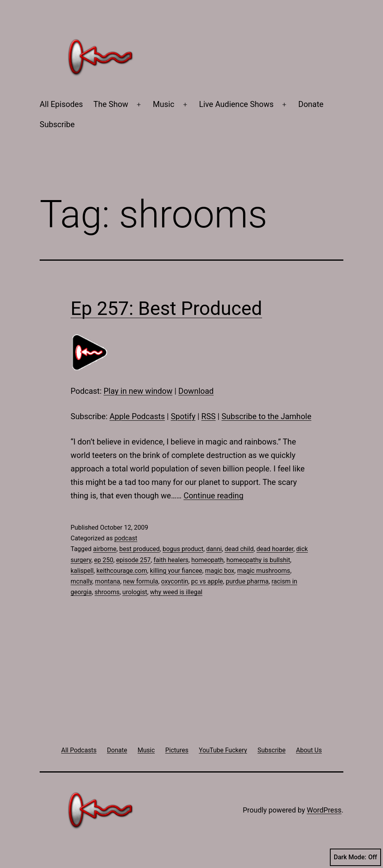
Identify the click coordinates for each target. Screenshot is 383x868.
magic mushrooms (264, 571)
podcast (126, 538)
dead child (239, 549)
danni (214, 549)
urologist (135, 592)
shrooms (107, 592)
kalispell (82, 571)
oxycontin (175, 581)
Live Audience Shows (236, 104)
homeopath (207, 560)
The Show (111, 104)
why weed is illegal (176, 592)
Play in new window (138, 391)
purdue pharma (247, 581)
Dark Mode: (355, 857)
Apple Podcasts (137, 416)
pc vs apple (207, 581)
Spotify (183, 416)
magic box (220, 571)
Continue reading (214, 496)
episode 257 (133, 560)
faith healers (171, 560)
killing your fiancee (176, 571)
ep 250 (103, 560)
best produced (140, 549)
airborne (105, 549)
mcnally (81, 581)
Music (164, 104)
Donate (311, 104)
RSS (209, 416)
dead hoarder (275, 549)
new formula (141, 581)
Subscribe (57, 124)
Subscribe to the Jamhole (267, 416)
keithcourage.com (122, 571)
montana (108, 581)
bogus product (183, 549)
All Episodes (61, 104)
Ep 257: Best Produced (166, 308)
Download (196, 391)
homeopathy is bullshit (258, 560)
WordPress (324, 810)
